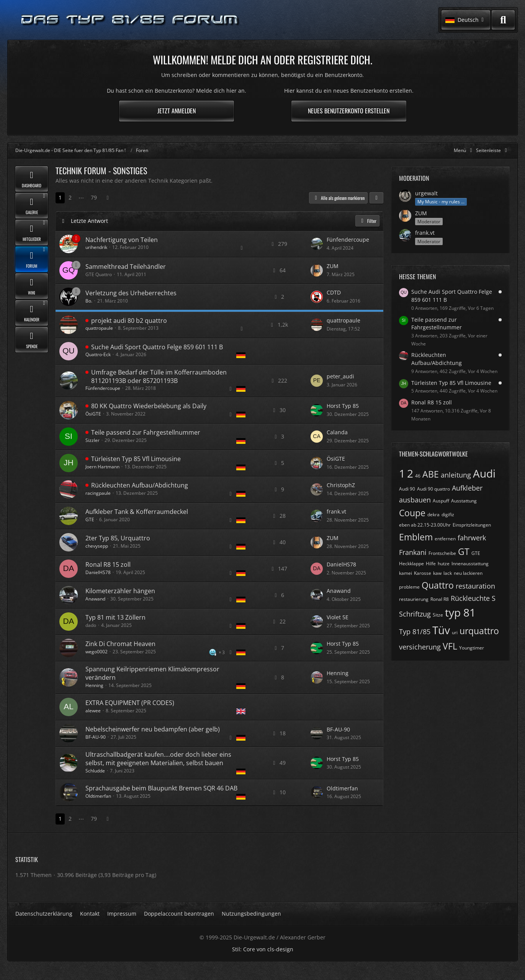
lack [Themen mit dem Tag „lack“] (448, 573)
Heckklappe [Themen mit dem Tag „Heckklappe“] (411, 564)
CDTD (334, 292)
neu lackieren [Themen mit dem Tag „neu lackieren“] (468, 573)
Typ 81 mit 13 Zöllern (115, 617)
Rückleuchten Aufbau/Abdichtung (140, 485)
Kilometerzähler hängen (120, 591)
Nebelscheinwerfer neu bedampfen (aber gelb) (153, 729)
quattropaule (99, 328)
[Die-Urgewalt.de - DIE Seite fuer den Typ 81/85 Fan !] (130, 20)
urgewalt (426, 193)
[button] (466, 20)
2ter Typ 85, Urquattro (118, 538)
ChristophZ (341, 485)
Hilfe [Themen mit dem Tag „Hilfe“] (431, 564)
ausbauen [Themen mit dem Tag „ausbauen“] (415, 500)
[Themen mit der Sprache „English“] (241, 711)
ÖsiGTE (93, 414)
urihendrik (96, 247)
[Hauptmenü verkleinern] (464, 150)
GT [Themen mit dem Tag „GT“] (464, 551)
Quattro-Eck (98, 354)
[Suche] (503, 20)
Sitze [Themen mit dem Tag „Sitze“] (438, 615)
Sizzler (92, 440)
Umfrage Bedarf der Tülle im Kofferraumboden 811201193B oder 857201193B (159, 376)
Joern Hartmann (102, 467)
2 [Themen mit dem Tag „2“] (410, 473)
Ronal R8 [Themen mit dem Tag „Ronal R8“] (440, 599)
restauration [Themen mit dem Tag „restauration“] (475, 586)
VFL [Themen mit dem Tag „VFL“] (450, 646)
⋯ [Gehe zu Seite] (81, 197)
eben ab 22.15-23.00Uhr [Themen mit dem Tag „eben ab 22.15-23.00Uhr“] (425, 525)
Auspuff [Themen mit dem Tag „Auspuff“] (441, 501)
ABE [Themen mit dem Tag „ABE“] (431, 474)
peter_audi (340, 376)
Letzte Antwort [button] (89, 221)
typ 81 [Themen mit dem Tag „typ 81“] (460, 612)
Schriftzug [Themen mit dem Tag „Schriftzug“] (415, 614)
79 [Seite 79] (94, 197)
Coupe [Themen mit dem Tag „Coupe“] (412, 513)
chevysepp (97, 546)
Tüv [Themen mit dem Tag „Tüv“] (441, 630)
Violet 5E (338, 617)
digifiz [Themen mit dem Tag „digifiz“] (448, 515)
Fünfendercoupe (348, 240)
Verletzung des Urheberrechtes (131, 293)
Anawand (95, 599)
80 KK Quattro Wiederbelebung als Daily (149, 406)
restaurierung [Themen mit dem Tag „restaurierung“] (414, 599)
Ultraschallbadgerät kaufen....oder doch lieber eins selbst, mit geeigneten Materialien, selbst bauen (158, 759)
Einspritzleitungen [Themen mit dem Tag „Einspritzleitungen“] (472, 525)
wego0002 (96, 652)
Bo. (89, 301)
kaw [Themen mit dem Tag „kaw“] (437, 573)
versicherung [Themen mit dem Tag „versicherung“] (420, 647)
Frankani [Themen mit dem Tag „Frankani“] (413, 552)
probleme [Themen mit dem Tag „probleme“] (409, 587)
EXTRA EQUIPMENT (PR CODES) (130, 703)
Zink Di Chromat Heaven (120, 644)
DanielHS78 (98, 572)
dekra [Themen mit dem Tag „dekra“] (433, 515)
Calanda (337, 432)
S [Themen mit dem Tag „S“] (494, 598)
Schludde (95, 771)
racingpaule (98, 493)
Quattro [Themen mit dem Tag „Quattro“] (438, 585)
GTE (90, 519)
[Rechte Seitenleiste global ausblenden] (493, 150)
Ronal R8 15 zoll (108, 564)
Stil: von (263, 949)
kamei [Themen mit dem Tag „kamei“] (406, 573)
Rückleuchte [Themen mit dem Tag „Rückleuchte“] (470, 598)
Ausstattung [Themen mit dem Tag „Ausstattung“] (464, 501)
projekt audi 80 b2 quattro (129, 321)
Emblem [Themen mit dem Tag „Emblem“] (416, 537)
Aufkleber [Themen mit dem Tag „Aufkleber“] (467, 488)
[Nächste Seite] (108, 198)
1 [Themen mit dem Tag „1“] (402, 473)
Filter (367, 221)
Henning (94, 685)
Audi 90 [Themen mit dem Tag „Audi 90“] (407, 489)
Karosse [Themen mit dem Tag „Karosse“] (423, 573)
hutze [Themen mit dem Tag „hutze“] (444, 564)
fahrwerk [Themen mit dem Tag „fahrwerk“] (472, 538)
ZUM (333, 266)
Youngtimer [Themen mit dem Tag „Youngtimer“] (472, 648)
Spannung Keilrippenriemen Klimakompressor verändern (152, 673)
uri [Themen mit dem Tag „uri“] (455, 632)
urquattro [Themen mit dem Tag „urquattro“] (479, 631)
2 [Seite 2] (70, 197)
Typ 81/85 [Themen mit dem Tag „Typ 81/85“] (415, 632)
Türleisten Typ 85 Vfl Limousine (136, 459)
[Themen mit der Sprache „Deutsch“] (241, 355)
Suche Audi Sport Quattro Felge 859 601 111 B (157, 347)
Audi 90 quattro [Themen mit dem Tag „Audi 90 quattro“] (433, 489)
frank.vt (336, 511)
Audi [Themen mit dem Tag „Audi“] (484, 473)
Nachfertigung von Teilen (122, 240)
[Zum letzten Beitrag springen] (317, 244)
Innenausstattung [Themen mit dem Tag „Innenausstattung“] (470, 564)
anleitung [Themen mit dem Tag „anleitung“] (456, 475)
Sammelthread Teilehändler (126, 267)
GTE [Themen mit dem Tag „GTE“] (476, 553)
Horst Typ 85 (343, 406)
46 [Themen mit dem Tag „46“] (418, 476)
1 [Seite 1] (60, 197)
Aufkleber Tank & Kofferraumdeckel (137, 512)
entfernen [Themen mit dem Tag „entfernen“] (445, 539)
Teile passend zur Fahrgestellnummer (146, 432)
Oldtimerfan (98, 796)
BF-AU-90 (96, 737)
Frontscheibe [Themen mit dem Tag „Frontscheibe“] (442, 553)
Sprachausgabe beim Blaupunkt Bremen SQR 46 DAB (161, 788)
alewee (93, 711)
